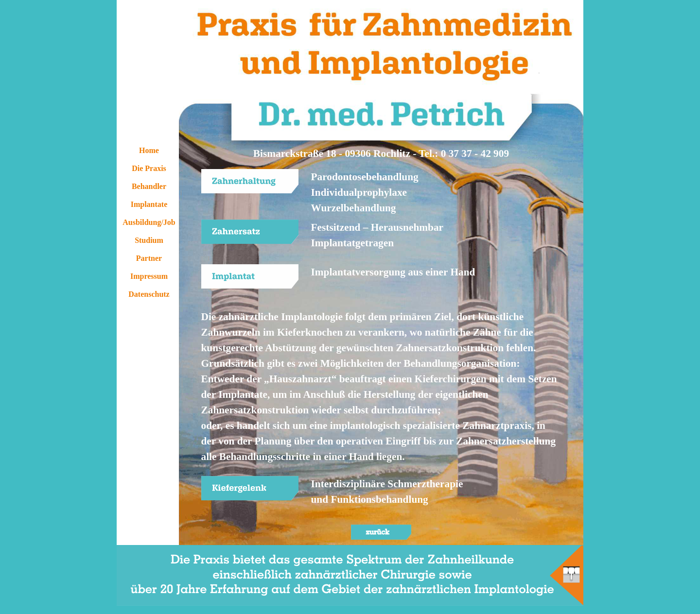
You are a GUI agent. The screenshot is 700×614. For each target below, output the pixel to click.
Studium (149, 240)
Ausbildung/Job (149, 222)
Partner (149, 258)
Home (149, 150)
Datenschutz (149, 294)
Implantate (149, 204)
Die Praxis (149, 168)
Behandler (149, 186)
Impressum (149, 276)
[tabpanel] (381, 153)
